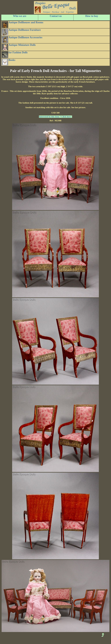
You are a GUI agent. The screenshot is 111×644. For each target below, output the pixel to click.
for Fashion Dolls (15, 54)
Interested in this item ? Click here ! (55, 117)
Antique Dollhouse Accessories (22, 39)
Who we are (20, 16)
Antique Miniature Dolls (19, 47)
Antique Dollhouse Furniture (21, 32)
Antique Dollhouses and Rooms (22, 24)
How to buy (92, 16)
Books (8, 62)
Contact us (56, 16)
